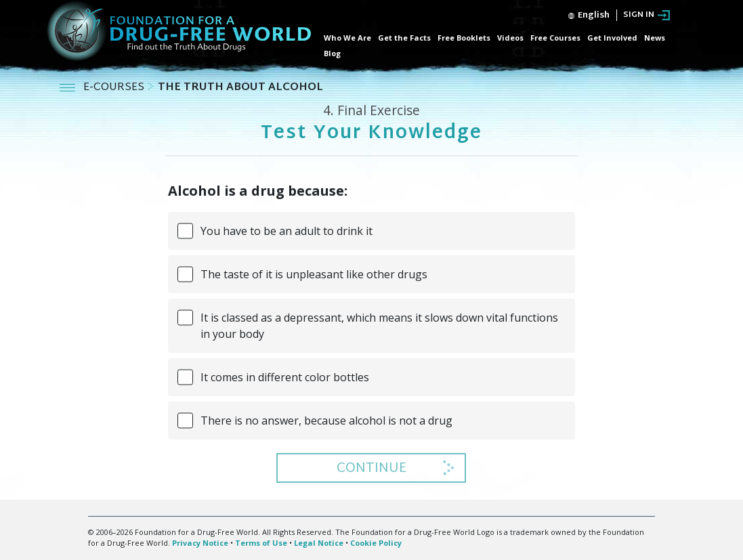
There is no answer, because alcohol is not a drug (326, 421)
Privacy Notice (200, 543)
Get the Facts (404, 38)
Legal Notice (319, 543)
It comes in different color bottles (285, 377)
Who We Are (347, 38)
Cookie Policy (376, 543)
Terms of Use (261, 543)
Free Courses (555, 38)
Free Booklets (464, 38)
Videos (510, 38)
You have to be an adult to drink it (286, 231)
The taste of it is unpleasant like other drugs (314, 274)
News (655, 38)
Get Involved (612, 38)
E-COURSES (115, 88)
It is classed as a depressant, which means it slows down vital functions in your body (379, 326)
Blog (332, 53)
